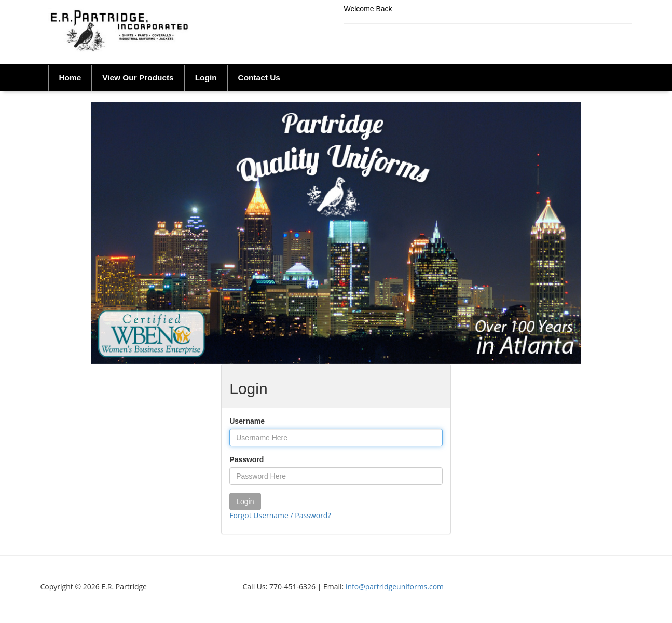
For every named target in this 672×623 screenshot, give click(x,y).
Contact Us (259, 78)
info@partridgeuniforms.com (395, 586)
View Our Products (138, 78)
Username (247, 421)
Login (206, 78)
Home (70, 78)
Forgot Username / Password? (280, 515)
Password (246, 459)
